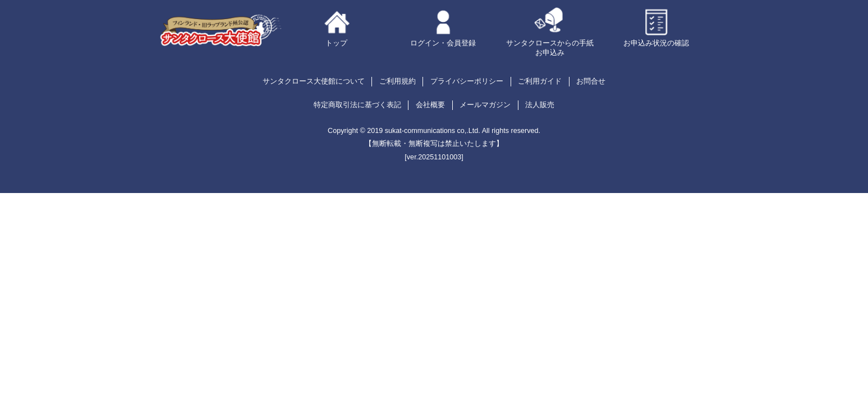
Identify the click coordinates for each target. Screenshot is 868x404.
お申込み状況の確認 (656, 43)
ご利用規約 (398, 81)
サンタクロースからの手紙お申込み (550, 48)
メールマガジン (485, 105)
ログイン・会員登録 (443, 43)
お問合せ (591, 81)
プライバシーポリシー (467, 81)
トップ (336, 43)
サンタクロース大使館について (314, 81)
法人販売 (540, 105)
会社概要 (430, 105)
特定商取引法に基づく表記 (357, 105)
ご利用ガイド (540, 81)
